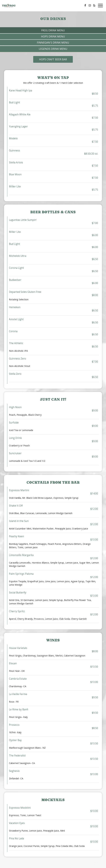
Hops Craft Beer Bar (53, 59)
